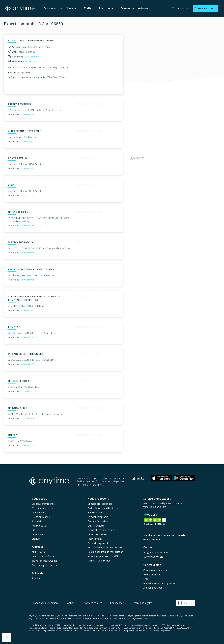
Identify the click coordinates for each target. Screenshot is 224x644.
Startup (36, 539)
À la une (36, 578)
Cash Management (98, 543)
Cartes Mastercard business (103, 508)
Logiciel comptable (98, 517)
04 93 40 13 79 (27, 445)
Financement (95, 539)
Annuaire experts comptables (159, 583)
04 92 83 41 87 (27, 337)
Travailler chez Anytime (44, 561)
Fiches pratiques (152, 575)
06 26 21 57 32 (27, 195)
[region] (174, 98)
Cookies (70, 603)
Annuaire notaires (153, 588)
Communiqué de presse (45, 565)
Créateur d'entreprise (43, 504)
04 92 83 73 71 (27, 310)
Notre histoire (39, 552)
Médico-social (39, 526)
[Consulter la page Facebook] (134, 479)
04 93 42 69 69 (27, 253)
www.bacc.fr (32, 62)
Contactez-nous (205, 8)
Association (38, 521)
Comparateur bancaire (156, 570)
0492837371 (26, 391)
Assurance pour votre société (103, 556)
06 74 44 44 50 (27, 418)
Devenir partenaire (153, 557)
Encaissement (95, 512)
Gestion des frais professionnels (105, 547)
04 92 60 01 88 (27, 226)
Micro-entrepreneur (42, 508)
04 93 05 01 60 (27, 114)
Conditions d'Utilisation (45, 603)
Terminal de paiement (99, 561)
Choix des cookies (92, 603)
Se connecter (180, 8)
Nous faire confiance (43, 556)
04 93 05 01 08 (32, 57)
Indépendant (39, 512)
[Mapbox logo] (137, 158)
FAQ (146, 579)
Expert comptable (97, 534)
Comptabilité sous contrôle (102, 530)
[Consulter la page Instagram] (143, 479)
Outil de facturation (98, 521)
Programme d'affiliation (156, 552)
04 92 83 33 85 (27, 168)
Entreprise (37, 534)
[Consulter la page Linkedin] (138, 479)
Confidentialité (118, 603)
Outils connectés (97, 526)
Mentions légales (143, 603)
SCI (34, 530)
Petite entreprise (41, 517)
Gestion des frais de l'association (105, 552)
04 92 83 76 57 (27, 141)
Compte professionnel (100, 504)
